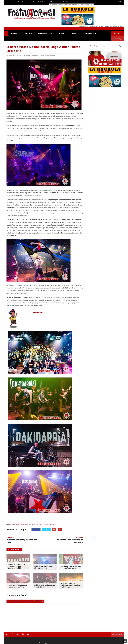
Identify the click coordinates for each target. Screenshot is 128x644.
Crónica (18, 525)
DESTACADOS (33, 525)
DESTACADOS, (40, 55)
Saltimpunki (38, 312)
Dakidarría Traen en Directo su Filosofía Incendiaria (71, 567)
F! (6, 34)
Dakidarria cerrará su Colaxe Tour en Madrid (45, 586)
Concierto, (24, 55)
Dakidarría (24, 525)
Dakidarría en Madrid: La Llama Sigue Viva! (43, 567)
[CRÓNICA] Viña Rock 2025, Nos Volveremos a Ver (17, 586)
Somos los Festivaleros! (25, 2)
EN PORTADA (43, 525)
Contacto (14, 2)
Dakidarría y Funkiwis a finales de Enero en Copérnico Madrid (16, 566)
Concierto (12, 525)
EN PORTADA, (46, 55)
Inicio (9, 2)
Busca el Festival (45, 34)
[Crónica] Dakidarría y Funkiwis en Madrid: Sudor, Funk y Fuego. (70, 585)
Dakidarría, (34, 55)
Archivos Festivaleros (39, 2)
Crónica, (29, 55)
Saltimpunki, (52, 55)
